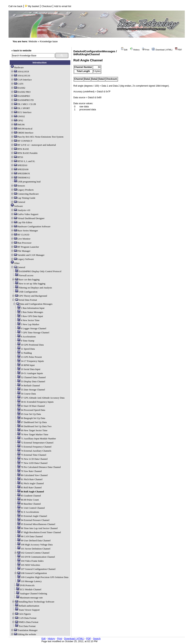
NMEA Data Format (25, 622)
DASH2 (18, 88)
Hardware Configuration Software (31, 226)
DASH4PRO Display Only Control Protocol (37, 271)
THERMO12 (20, 177)
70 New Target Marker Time (31, 434)
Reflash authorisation (26, 606)
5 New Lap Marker (27, 324)
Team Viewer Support (26, 610)
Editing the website (23, 634)
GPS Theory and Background (29, 296)
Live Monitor (21, 239)
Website (33, 41)
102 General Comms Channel (32, 553)
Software (17, 206)
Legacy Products (22, 190)
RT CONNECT (22, 141)
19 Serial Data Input (27, 369)
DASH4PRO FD (22, 100)
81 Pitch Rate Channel (28, 479)
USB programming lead (26, 182)
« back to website (22, 51)
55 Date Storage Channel (30, 390)
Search (97, 639)
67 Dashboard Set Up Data (30, 422)
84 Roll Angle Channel (29, 492)
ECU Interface (21, 112)
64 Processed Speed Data (30, 410)
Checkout (47, 6)
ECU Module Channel (27, 589)
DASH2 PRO (21, 92)
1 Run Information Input (29, 308)
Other (15, 263)
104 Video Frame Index (29, 561)
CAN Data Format (24, 618)
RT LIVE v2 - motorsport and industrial (33, 145)
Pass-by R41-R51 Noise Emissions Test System (37, 137)
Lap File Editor (21, 222)
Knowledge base (49, 41)
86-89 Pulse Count (26, 500)
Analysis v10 (20, 210)
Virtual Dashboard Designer (28, 218)
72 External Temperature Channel (34, 443)
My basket (32, 6)
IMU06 (18, 124)
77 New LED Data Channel (31, 463)
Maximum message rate (28, 598)
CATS (17, 84)
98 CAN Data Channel (28, 536)
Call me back (15, 6)
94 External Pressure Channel (32, 520)
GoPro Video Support (24, 214)
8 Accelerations (25, 337)
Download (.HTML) (162, 50)
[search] (33, 56)
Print (146, 50)
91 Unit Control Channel (29, 508)
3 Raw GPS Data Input (28, 316)
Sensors (18, 186)
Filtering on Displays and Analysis (32, 288)
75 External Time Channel (30, 455)
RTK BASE (20, 149)
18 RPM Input (24, 365)
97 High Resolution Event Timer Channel (37, 532)
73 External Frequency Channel (33, 447)
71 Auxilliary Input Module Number (35, 439)
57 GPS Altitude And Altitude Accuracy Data (39, 398)
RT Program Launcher (25, 247)
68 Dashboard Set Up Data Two (33, 426)
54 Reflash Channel (27, 385)
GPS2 (17, 120)
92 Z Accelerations (27, 512)
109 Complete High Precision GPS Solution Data (41, 577)
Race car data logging (26, 279)
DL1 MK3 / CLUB (23, 104)
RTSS (17, 157)
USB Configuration (25, 292)
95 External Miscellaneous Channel (35, 524)
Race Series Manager (24, 231)
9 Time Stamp (24, 341)
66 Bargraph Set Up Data (30, 418)
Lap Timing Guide (23, 198)
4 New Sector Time (27, 320)
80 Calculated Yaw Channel (31, 475)
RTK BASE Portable (24, 153)
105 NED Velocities (27, 565)
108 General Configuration (30, 573)
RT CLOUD (20, 235)
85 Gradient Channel (27, 496)
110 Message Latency (28, 581)
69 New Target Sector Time (31, 430)
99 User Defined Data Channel (32, 540)
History (135, 50)
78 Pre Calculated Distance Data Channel (37, 467)
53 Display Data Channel (30, 381)
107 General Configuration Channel (35, 569)
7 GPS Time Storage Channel (32, 332)
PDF (178, 50)
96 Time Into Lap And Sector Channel (36, 528)
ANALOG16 (20, 76)
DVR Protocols (24, 585)
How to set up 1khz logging (29, 284)
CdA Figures (21, 614)
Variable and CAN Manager (28, 255)
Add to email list (63, 6)
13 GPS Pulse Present (28, 357)
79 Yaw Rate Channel (28, 471)
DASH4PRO (20, 96)
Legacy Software (22, 259)
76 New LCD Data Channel (31, 459)
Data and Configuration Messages (33, 304)
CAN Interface (21, 80)
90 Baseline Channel (27, 504)
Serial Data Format (24, 300)
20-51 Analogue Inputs (28, 373)
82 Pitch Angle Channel (29, 483)
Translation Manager (24, 630)
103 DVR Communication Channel (35, 557)
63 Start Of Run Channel (29, 406)
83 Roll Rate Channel (28, 487)
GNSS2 (18, 116)
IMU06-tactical (22, 129)
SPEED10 (19, 165)
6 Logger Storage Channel (30, 328)
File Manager (21, 251)
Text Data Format (24, 626)
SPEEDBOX (20, 173)
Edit (124, 50)
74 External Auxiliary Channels (33, 451)
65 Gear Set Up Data (27, 414)
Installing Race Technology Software (33, 602)
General (18, 202)
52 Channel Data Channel (30, 377)
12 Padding (23, 353)
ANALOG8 (20, 71)
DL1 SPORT (20, 108)
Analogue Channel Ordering (30, 593)
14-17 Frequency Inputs (29, 361)
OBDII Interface (22, 133)
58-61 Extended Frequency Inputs (34, 402)
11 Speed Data (24, 349)
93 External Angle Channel (31, 516)
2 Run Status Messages (29, 312)
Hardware (17, 67)
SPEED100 (20, 169)
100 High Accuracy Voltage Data (33, 545)
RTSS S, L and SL (23, 161)
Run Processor (21, 243)
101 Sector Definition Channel (32, 549)
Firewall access (23, 275)
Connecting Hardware (25, 194)
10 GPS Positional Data (29, 345)
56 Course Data (25, 394)
